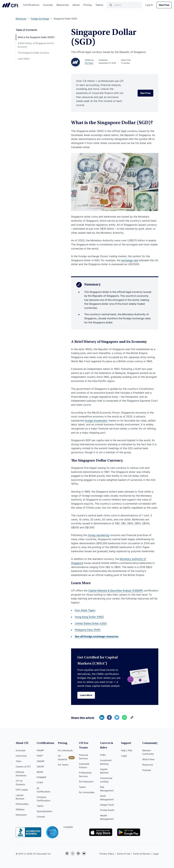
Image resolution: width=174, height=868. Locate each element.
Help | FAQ (127, 750)
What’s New (148, 759)
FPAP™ (40, 756)
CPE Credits (22, 790)
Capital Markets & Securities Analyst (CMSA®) (116, 591)
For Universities (87, 792)
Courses (48, 5)
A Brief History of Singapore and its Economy (36, 45)
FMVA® (40, 750)
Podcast (147, 770)
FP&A (103, 755)
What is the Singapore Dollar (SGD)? (36, 37)
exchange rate (130, 260)
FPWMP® (41, 777)
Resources (63, 5)
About (76, 5)
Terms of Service (142, 854)
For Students (63, 757)
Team (19, 761)
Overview (21, 750)
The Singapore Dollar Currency (33, 53)
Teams (99, 5)
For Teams (63, 765)
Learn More (24, 59)
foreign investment (96, 421)
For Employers (86, 782)
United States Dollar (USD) (91, 623)
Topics (40, 806)
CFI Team (89, 63)
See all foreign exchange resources (97, 636)
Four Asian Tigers (85, 610)
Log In (149, 5)
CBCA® (40, 767)
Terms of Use (123, 854)
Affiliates (20, 809)
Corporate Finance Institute (11, 5)
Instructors (21, 756)
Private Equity (107, 810)
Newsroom (21, 815)
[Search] (124, 5)
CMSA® (40, 761)
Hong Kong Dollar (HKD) (89, 617)
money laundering (98, 535)
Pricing (88, 5)
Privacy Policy (107, 854)
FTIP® (40, 783)
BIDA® (40, 772)
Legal (124, 756)
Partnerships (22, 804)
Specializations (44, 811)
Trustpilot (68, 827)
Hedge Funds (107, 805)
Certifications (31, 5)
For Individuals (65, 750)
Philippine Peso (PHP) (88, 630)
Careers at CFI (23, 767)
